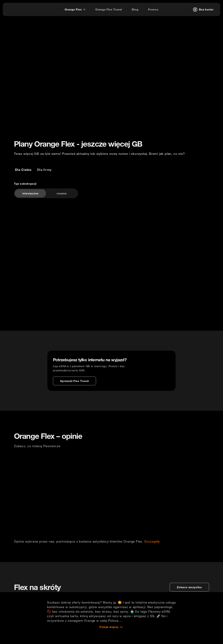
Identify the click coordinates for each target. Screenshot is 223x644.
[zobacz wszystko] (189, 600)
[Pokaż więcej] (111, 639)
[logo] (16, 9)
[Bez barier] (203, 9)
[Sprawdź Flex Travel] (74, 388)
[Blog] (135, 9)
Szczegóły (152, 551)
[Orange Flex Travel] (109, 9)
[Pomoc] (153, 9)
